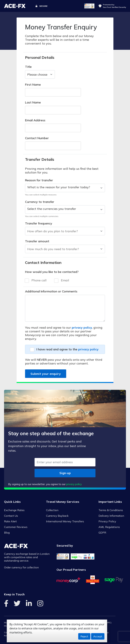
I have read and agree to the (67, 349)
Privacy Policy (107, 521)
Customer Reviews (16, 527)
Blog (7, 533)
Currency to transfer (40, 202)
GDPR (102, 533)
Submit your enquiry (46, 374)
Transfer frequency (39, 223)
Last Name (33, 102)
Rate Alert (10, 521)
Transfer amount (37, 241)
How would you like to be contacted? (52, 272)
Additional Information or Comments (51, 291)
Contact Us (11, 516)
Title (28, 67)
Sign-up (65, 473)
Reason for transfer (39, 180)
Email (65, 280)
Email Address (35, 120)
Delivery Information (111, 516)
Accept (98, 636)
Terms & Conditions (111, 510)
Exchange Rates (14, 510)
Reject (84, 636)
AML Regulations (109, 527)
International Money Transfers (65, 521)
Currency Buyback (57, 516)
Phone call (39, 280)
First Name (33, 85)
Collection (52, 510)
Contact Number (37, 138)
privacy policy (82, 328)
